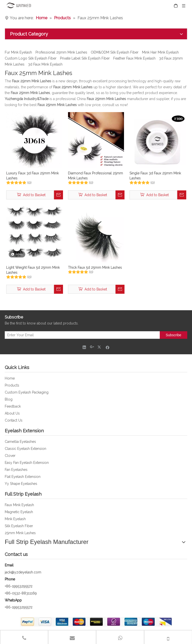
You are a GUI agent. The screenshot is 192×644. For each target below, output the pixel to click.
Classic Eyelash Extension (25, 449)
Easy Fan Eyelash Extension (27, 463)
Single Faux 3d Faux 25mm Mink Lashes (155, 176)
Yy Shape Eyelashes (21, 484)
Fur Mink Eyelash (18, 52)
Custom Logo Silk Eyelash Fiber (31, 58)
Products (12, 385)
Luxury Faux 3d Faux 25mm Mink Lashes (32, 176)
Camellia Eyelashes (20, 442)
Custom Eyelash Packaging (27, 392)
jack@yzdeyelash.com (23, 572)
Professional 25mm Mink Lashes (61, 52)
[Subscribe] (173, 335)
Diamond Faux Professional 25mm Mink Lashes (95, 176)
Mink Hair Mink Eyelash (160, 52)
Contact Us (14, 420)
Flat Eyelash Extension (23, 477)
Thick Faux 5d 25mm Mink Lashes (95, 267)
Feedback (13, 406)
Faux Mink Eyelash (19, 505)
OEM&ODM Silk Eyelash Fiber (115, 52)
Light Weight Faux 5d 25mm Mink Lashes (33, 270)
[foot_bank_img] (96, 622)
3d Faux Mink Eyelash (45, 64)
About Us (12, 413)
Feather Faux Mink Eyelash (134, 58)
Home (10, 378)
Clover (10, 456)
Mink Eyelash (15, 519)
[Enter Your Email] (81, 335)
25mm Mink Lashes (20, 533)
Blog (9, 399)
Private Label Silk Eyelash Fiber (85, 58)
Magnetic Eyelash (19, 512)
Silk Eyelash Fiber (19, 526)
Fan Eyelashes (16, 470)
